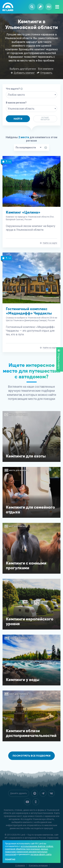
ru (49, 7)
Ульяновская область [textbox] (21, 109)
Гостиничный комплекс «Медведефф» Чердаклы (29, 311)
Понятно (10, 860)
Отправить (46, 73)
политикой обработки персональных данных (26, 849)
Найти (18, 119)
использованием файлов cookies (37, 846)
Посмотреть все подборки (32, 756)
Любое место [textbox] (16, 95)
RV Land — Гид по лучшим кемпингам (35, 835)
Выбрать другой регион (23, 69)
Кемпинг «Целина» (23, 212)
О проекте (20, 865)
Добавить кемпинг (24, 73)
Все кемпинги (46, 69)
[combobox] (32, 95)
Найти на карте (50, 243)
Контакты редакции (38, 865)
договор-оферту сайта (41, 854)
